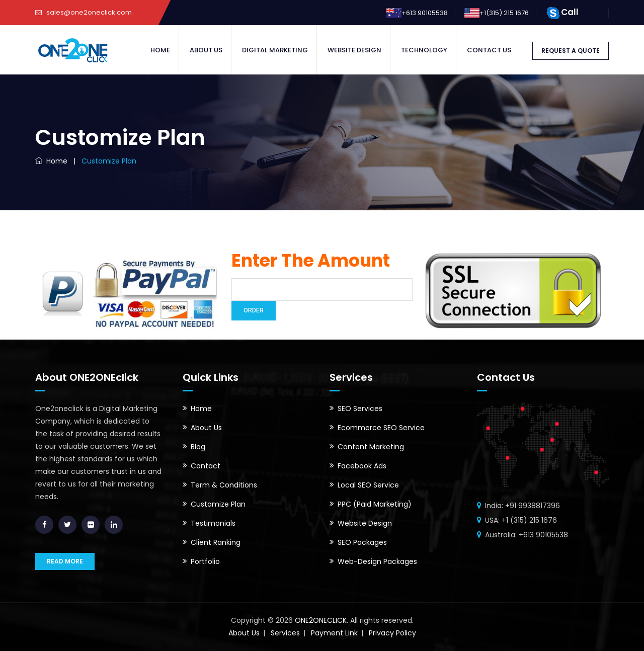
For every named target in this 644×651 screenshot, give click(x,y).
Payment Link (334, 633)
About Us (206, 50)
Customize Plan (218, 504)
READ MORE (65, 561)
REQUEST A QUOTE (571, 51)
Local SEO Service (368, 485)
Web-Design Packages (377, 561)
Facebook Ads (362, 466)
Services (285, 633)
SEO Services (360, 409)
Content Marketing (371, 447)
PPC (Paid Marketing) (375, 504)
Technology (424, 50)
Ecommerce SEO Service (381, 428)
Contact (206, 466)
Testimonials (213, 523)
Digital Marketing (275, 50)
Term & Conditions (224, 485)
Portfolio (205, 561)
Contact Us (489, 50)
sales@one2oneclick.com (89, 12)
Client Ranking (216, 542)
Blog (198, 447)
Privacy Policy (392, 633)
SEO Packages (362, 542)
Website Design (354, 50)
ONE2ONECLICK (320, 620)
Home (160, 50)
